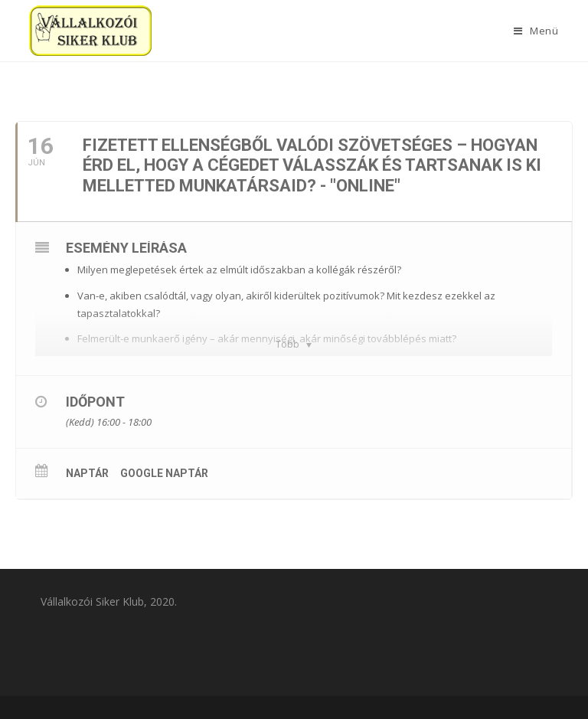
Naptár (87, 473)
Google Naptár (164, 473)
